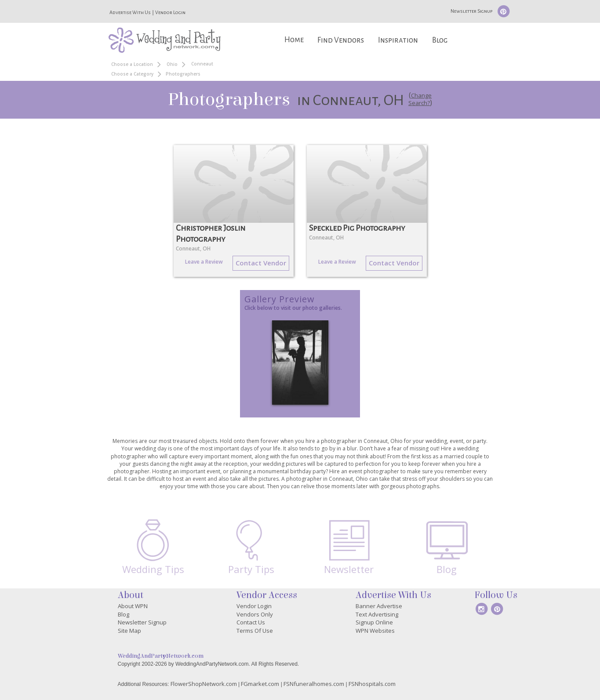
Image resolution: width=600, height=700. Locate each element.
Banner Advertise (379, 606)
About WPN (133, 606)
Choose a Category (132, 74)
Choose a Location (132, 64)
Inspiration (398, 40)
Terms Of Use (255, 631)
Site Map (129, 631)
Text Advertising (377, 614)
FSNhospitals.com (372, 684)
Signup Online (374, 622)
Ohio (172, 64)
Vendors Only (255, 614)
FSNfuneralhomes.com (314, 684)
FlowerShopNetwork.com (204, 684)
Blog (440, 40)
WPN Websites (375, 631)
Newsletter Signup (471, 11)
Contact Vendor (261, 263)
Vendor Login (170, 12)
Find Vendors (341, 40)
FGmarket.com (260, 684)
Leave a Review (204, 262)
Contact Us (251, 622)
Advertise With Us (130, 12)
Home (294, 40)
